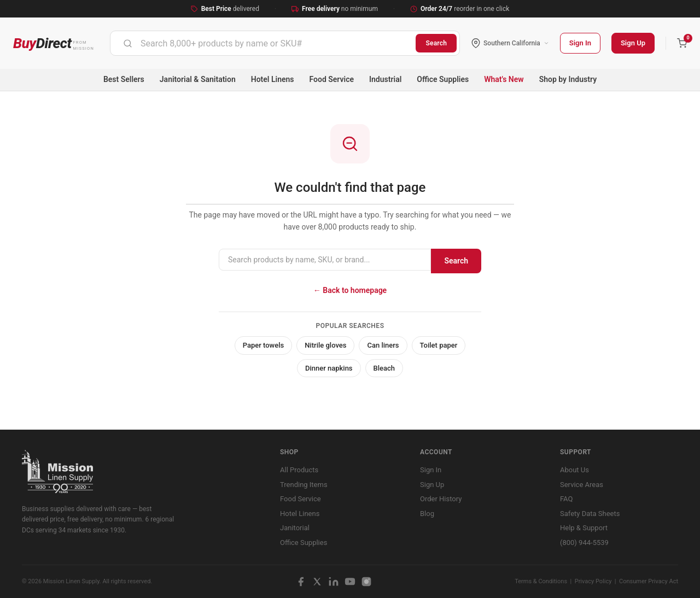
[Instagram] (366, 582)
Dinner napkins (329, 368)
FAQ (566, 499)
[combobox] (263, 43)
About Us (574, 470)
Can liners (383, 345)
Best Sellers (124, 79)
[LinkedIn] (334, 582)
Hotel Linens (273, 79)
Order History (441, 499)
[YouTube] (350, 582)
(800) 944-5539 (584, 543)
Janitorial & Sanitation (198, 79)
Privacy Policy (593, 581)
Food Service (332, 79)
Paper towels (264, 345)
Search (436, 43)
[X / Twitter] (317, 582)
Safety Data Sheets (590, 514)
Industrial (385, 79)
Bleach (384, 368)
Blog (427, 514)
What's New (504, 79)
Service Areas (582, 485)
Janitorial (295, 528)
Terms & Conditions (541, 581)
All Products (299, 470)
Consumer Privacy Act (649, 581)
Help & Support (584, 528)
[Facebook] (301, 582)
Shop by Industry (568, 79)
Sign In (580, 43)
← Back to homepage (350, 290)
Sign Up (633, 43)
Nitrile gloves (325, 345)
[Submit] (128, 43)
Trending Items (304, 485)
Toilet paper (439, 345)
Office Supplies (443, 79)
